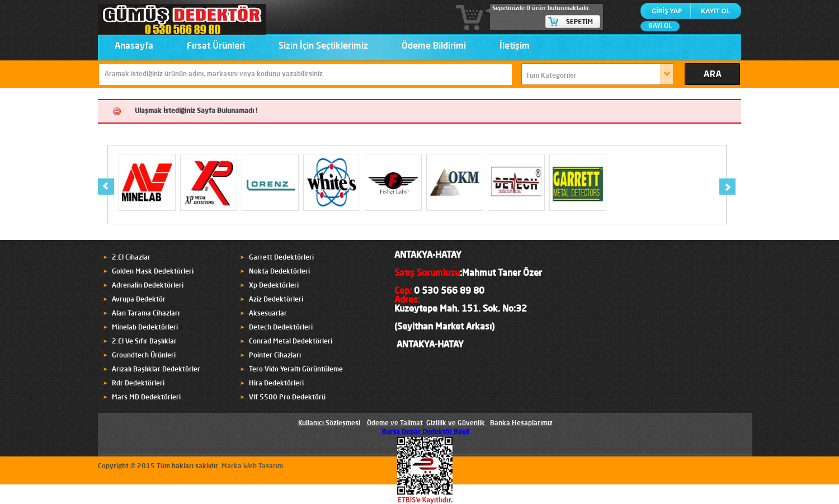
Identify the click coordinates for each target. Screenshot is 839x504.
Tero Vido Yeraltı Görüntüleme (296, 370)
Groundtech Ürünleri (144, 356)
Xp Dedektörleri (274, 286)
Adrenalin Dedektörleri (148, 286)
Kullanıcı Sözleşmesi (329, 423)
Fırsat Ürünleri (216, 46)
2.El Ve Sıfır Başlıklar (144, 342)
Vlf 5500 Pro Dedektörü (287, 398)
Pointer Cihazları (275, 356)
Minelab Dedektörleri (145, 328)
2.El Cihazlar (131, 258)
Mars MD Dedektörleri (146, 398)
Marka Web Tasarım (252, 467)
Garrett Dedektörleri (281, 258)
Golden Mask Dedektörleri (153, 272)
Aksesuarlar (268, 314)
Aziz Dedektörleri (276, 300)
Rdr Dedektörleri (138, 384)
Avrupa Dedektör (139, 300)
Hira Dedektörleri (276, 384)
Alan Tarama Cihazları (146, 314)
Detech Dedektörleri (281, 328)
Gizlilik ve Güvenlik (456, 423)
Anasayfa (134, 46)
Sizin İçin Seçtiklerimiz (323, 46)
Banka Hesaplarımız (521, 423)
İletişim (515, 46)
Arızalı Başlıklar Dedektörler (156, 370)
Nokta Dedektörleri (279, 272)
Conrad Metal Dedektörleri (291, 342)
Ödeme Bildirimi (434, 46)
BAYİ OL (660, 26)
